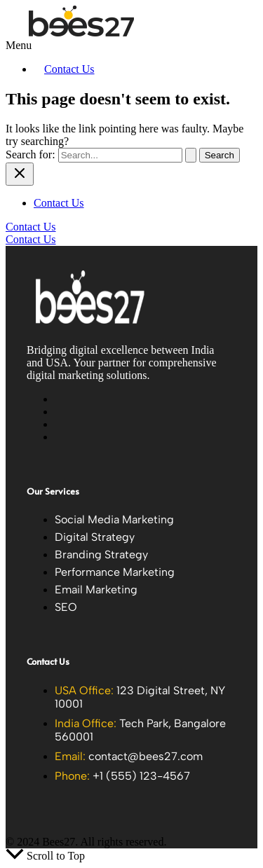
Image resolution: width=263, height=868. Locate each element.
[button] (56, 46)
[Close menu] (20, 174)
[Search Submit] (191, 155)
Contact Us (69, 69)
